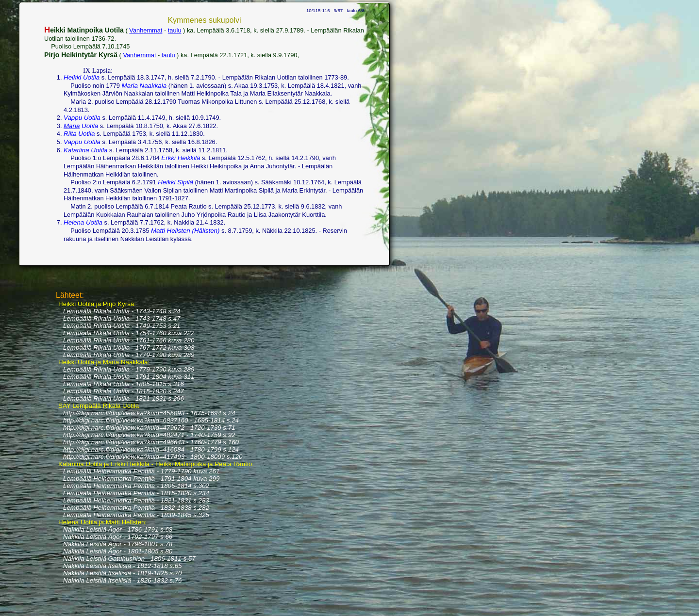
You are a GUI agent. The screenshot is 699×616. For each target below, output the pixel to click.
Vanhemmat (146, 30)
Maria (72, 126)
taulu (175, 30)
